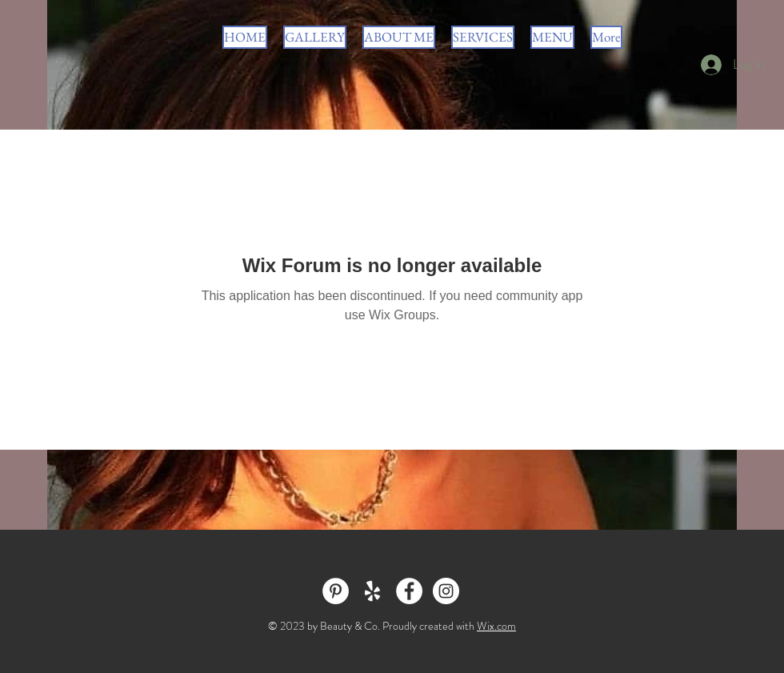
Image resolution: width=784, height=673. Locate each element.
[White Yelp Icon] (372, 591)
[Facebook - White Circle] (409, 591)
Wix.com (496, 626)
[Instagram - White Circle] (446, 591)
